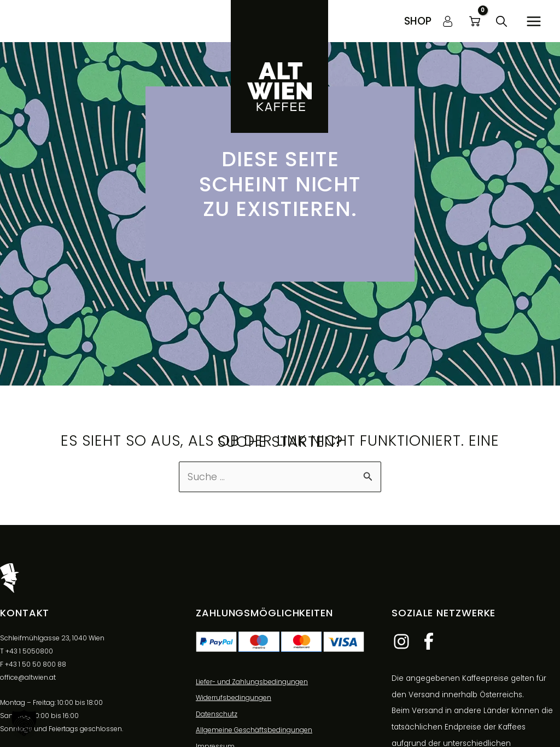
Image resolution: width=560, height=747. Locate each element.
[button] (418, 21)
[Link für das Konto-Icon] (448, 21)
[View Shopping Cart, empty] (475, 21)
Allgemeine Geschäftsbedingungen (254, 730)
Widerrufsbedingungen (234, 698)
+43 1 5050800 (29, 651)
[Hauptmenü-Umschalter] (533, 21)
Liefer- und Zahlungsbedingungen (252, 682)
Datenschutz (217, 714)
